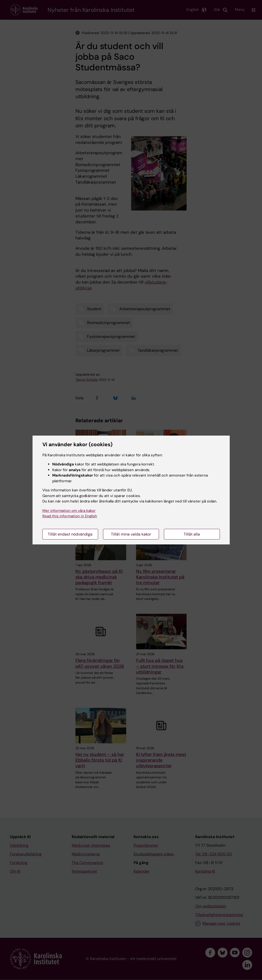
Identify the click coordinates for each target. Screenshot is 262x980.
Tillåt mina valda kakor (131, 534)
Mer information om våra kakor (69, 511)
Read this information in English (70, 516)
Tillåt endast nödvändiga (70, 534)
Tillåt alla (192, 534)
